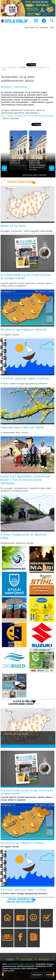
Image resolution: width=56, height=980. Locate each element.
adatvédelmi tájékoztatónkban (21, 964)
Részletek (37, 975)
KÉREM (50, 975)
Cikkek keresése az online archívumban (20, 900)
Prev (4, 741)
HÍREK (23, 68)
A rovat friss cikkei (21, 182)
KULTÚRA (26, 960)
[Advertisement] (28, 46)
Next (52, 741)
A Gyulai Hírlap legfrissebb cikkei (21, 703)
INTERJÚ (44, 960)
